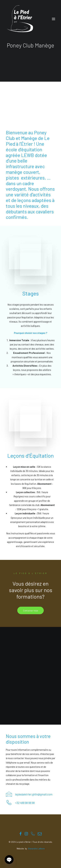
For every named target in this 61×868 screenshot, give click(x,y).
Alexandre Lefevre (36, 849)
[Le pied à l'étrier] (20, 19)
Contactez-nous (30, 610)
